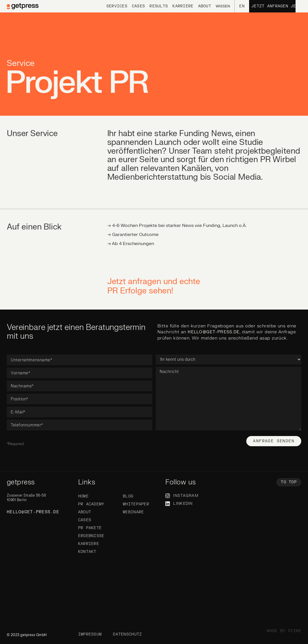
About (85, 512)
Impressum (90, 634)
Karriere (89, 544)
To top (289, 482)
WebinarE (133, 512)
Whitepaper (136, 504)
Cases (85, 520)
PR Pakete (90, 528)
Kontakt (87, 552)
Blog (128, 496)
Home (83, 496)
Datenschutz (127, 634)
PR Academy (91, 504)
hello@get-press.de (214, 332)
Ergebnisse (91, 536)
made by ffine (284, 631)
